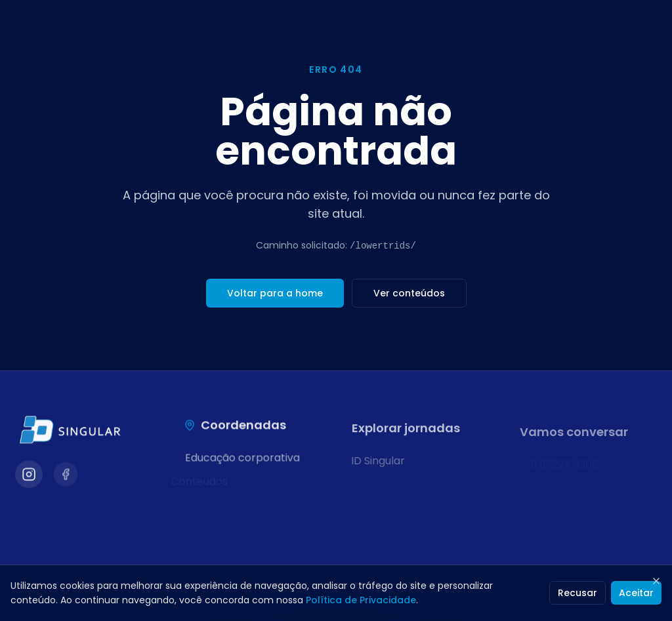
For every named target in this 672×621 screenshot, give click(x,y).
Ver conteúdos (409, 293)
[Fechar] (656, 581)
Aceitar (636, 593)
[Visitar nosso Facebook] (66, 476)
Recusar (577, 593)
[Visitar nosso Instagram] (29, 476)
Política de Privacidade (361, 600)
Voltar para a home (275, 293)
